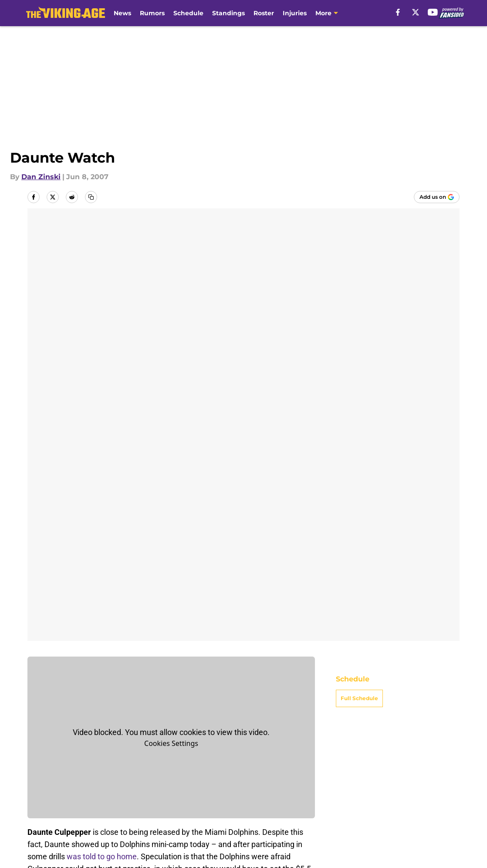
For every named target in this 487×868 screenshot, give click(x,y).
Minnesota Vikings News (95, 718)
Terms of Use (343, 795)
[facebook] (398, 12)
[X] (416, 12)
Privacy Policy (261, 795)
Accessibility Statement (162, 811)
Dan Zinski (41, 177)
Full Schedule (359, 266)
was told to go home (102, 424)
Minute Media (59, 834)
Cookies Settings (171, 311)
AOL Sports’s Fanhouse (220, 600)
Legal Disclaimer (57, 811)
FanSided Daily (54, 795)
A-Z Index (254, 811)
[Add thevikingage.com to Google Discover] (437, 197)
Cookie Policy (436, 795)
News (122, 13)
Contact (251, 779)
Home (37, 718)
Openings (137, 779)
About (39, 779)
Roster (264, 13)
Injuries (295, 13)
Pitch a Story (142, 795)
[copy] (91, 197)
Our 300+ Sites (345, 779)
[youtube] (433, 12)
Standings (228, 13)
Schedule (188, 13)
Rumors (152, 13)
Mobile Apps (435, 779)
